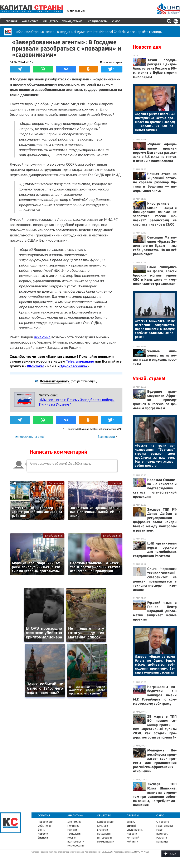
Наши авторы (165, 826)
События (44, 815)
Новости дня (147, 47)
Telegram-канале (80, 361)
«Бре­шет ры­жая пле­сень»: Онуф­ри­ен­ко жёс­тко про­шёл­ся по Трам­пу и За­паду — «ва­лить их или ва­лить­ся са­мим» (155, 122)
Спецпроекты (98, 21)
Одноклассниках (74, 366)
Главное (12, 21)
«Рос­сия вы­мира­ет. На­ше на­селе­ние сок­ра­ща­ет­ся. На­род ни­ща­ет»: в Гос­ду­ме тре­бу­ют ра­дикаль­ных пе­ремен (155, 329)
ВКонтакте (36, 366)
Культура (115, 483)
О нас (116, 21)
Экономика (56, 483)
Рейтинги (132, 842)
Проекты (133, 815)
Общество (50, 21)
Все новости (106, 436)
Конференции (106, 822)
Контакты (162, 842)
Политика (73, 826)
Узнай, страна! (73, 21)
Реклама (162, 838)
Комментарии (113, 62)
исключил (42, 337)
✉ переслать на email (30, 436)
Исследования (76, 846)
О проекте (163, 822)
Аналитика (30, 21)
